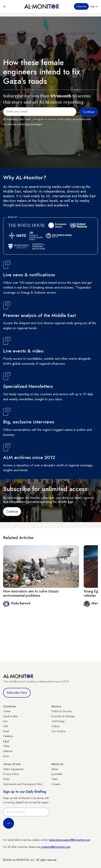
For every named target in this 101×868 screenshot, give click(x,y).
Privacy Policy (11, 774)
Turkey (7, 711)
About (55, 769)
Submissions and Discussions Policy (23, 784)
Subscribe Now (17, 693)
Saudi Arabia (10, 716)
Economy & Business (63, 716)
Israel (6, 731)
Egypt (6, 741)
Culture (55, 726)
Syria (6, 756)
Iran (5, 721)
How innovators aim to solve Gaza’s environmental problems (31, 593)
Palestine (8, 736)
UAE (6, 726)
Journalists (57, 774)
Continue (12, 512)
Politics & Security (61, 711)
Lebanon (8, 751)
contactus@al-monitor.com (56, 847)
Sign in (94, 6)
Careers (56, 784)
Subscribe (81, 6)
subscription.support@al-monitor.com (70, 840)
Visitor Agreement (13, 769)
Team (54, 779)
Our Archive (58, 731)
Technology (58, 721)
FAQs (6, 779)
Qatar (6, 746)
